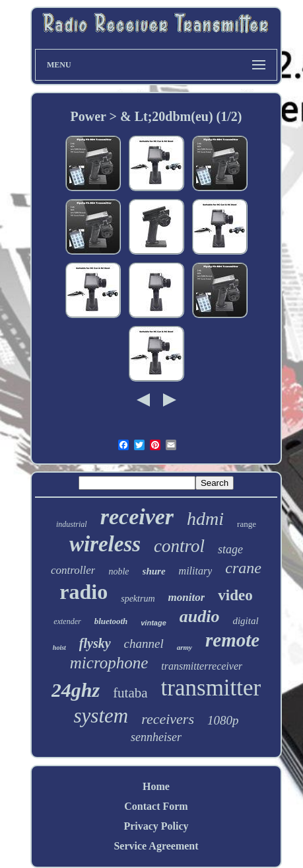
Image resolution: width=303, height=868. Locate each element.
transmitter (211, 688)
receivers (168, 719)
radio (84, 592)
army (185, 647)
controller (73, 570)
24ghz (76, 690)
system (101, 716)
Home (156, 786)
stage (230, 549)
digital (245, 621)
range (247, 524)
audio (200, 616)
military (196, 571)
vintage (153, 623)
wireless (105, 544)
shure (154, 571)
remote (232, 640)
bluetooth (111, 621)
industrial (72, 524)
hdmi (205, 519)
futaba (130, 693)
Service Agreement (156, 846)
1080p (223, 720)
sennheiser (156, 737)
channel (144, 644)
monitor (187, 597)
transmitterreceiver (202, 666)
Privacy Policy (156, 826)
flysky (95, 643)
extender (67, 621)
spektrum (138, 599)
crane (243, 568)
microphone (109, 663)
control (179, 546)
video (235, 595)
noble (118, 572)
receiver (137, 517)
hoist (59, 648)
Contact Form (156, 806)
